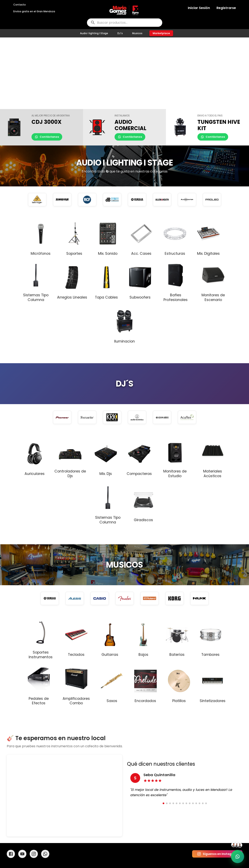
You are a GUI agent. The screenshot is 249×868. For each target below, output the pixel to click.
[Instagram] (34, 854)
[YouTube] (22, 854)
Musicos (137, 33)
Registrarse (226, 8)
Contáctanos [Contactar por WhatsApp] (47, 137)
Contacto (20, 5)
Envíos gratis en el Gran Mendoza (34, 11)
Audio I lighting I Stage (94, 33)
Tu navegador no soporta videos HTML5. (124, 73)
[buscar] (125, 23)
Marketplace (161, 33)
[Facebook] (11, 854)
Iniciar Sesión (199, 8)
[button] (42, 127)
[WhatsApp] (45, 854)
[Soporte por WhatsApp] (238, 857)
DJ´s (120, 33)
